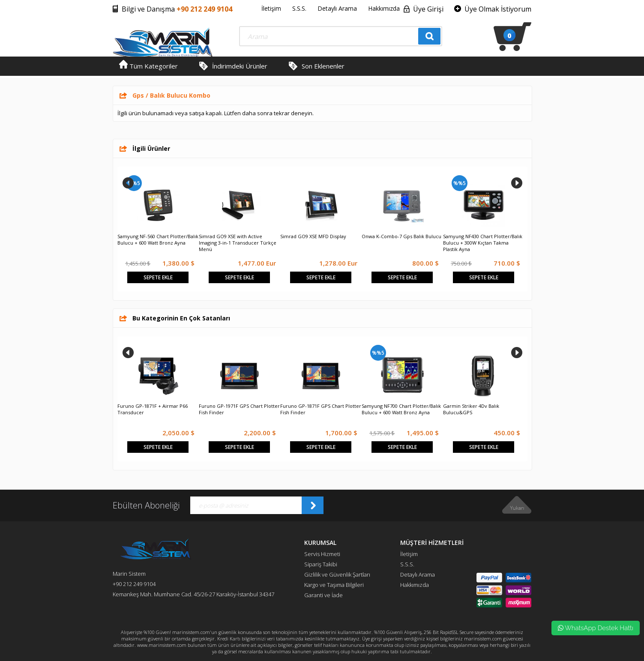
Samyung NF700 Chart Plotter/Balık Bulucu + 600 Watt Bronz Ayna (401, 409)
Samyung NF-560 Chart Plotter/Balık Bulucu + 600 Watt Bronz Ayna (158, 239)
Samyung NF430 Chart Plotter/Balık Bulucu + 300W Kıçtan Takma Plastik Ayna (483, 243)
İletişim (271, 8)
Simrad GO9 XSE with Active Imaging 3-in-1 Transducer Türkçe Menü (238, 243)
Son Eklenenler (323, 66)
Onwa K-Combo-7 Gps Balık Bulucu (401, 236)
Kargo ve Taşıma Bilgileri (334, 585)
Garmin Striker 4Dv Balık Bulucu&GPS (471, 409)
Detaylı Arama (337, 8)
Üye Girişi (428, 9)
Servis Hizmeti (322, 554)
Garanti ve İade (323, 595)
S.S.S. (299, 8)
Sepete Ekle (158, 277)
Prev (128, 183)
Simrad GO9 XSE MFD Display (313, 236)
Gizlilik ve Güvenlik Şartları (337, 574)
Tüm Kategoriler (148, 66)
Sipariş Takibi (321, 564)
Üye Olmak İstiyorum (498, 9)
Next (517, 183)
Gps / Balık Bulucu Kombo (171, 95)
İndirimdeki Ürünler (240, 66)
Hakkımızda (384, 8)
